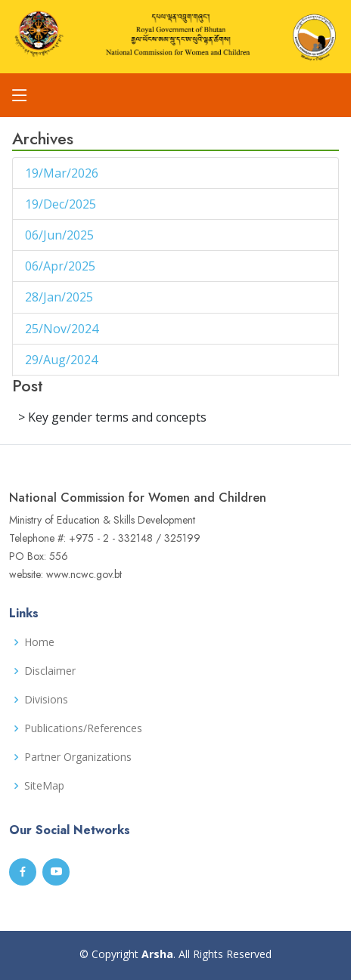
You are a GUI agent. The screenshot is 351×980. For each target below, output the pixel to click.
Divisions (46, 700)
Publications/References (83, 728)
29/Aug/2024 (63, 360)
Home (39, 642)
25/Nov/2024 (63, 329)
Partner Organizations (78, 757)
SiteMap (44, 786)
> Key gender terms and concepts (112, 417)
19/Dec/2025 (62, 204)
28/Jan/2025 (61, 297)
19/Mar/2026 (63, 173)
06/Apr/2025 (62, 266)
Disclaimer (50, 671)
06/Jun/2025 (61, 235)
